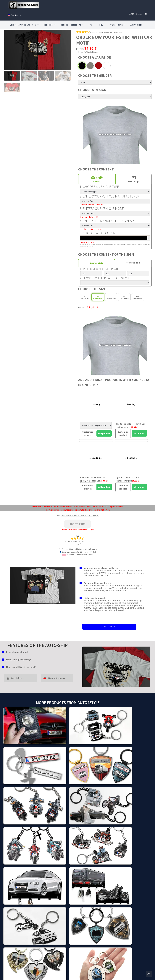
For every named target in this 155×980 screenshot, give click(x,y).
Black (82, 66)
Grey (90, 66)
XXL (138, 297)
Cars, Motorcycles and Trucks (24, 25)
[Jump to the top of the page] (149, 974)
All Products (136, 25)
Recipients (50, 25)
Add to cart (77, 524)
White (107, 66)
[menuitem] (15, 15)
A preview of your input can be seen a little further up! (80, 516)
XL (124, 297)
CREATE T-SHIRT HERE (109, 627)
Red (99, 66)
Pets (91, 25)
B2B (103, 25)
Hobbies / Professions (72, 25)
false (84, 666)
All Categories (118, 25)
